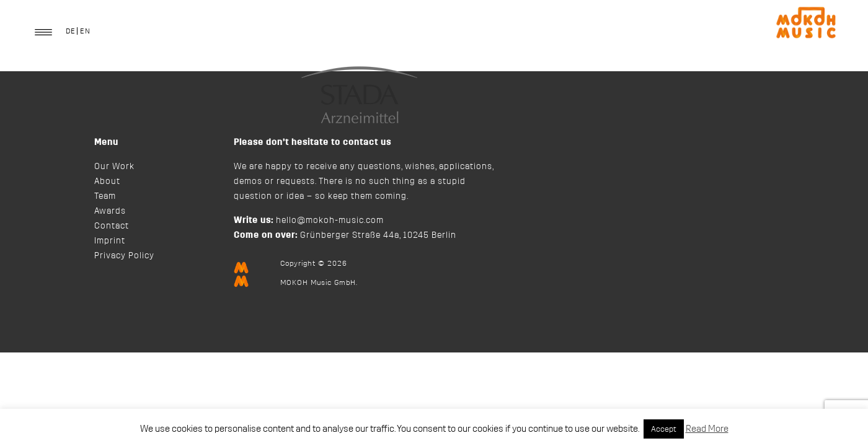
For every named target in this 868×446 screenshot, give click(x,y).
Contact (112, 226)
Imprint (110, 241)
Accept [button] (664, 429)
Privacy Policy (124, 256)
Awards (110, 211)
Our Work (114, 167)
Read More (707, 429)
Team (105, 196)
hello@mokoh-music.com (330, 221)
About (107, 181)
